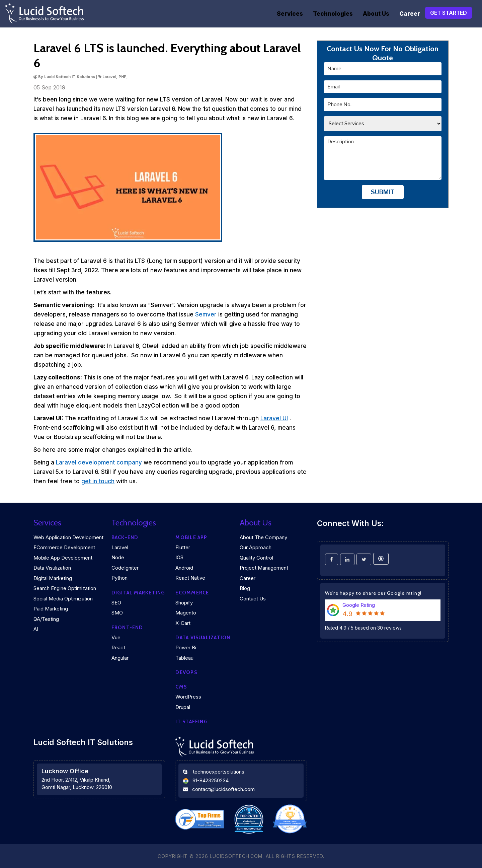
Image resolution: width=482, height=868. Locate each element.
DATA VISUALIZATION (203, 638)
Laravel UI (274, 418)
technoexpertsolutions (219, 772)
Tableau (184, 658)
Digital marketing (138, 593)
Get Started (449, 13)
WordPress (188, 697)
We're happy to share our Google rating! (373, 593)
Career (410, 14)
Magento (186, 613)
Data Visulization (52, 568)
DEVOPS (186, 672)
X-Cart (183, 623)
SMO (117, 613)
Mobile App (191, 537)
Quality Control (256, 558)
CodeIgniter (125, 568)
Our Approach (256, 547)
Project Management (264, 568)
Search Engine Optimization (65, 588)
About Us (376, 14)
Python (119, 578)
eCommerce (192, 593)
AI (36, 629)
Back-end (125, 537)
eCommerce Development (64, 547)
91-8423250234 (211, 780)
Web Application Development (68, 537)
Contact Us (253, 599)
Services (290, 14)
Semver (206, 314)
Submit (383, 192)
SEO (116, 603)
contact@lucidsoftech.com (223, 789)
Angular (120, 658)
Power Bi (186, 647)
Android (184, 568)
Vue (116, 637)
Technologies (333, 14)
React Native (190, 578)
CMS (181, 687)
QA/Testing (46, 619)
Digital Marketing (53, 578)
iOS (179, 557)
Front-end (127, 628)
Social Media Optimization (63, 599)
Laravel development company (99, 462)
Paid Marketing (51, 609)
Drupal (183, 707)
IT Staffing (191, 722)
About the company (263, 537)
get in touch (98, 481)
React (118, 647)
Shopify (184, 603)
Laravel (120, 547)
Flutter (183, 547)
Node (118, 557)
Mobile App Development (63, 558)
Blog (245, 588)
